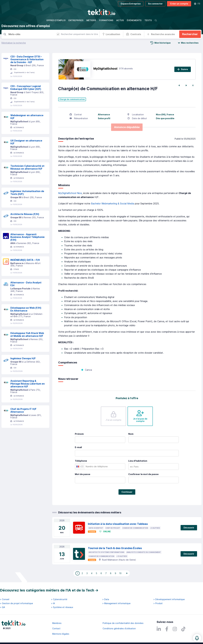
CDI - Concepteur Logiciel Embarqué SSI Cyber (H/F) (26, 88)
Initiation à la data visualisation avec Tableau (118, 524)
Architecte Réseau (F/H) (25, 214)
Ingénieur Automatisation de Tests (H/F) (27, 193)
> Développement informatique (169, 599)
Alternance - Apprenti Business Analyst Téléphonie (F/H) (27, 237)
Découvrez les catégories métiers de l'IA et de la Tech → (49, 590)
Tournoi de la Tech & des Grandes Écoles (115, 548)
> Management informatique (116, 603)
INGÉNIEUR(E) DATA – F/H (25, 260)
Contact (56, 628)
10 (120, 573)
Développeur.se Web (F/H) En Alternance (26, 309)
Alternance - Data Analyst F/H (26, 284)
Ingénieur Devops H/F (23, 358)
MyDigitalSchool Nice (70, 193)
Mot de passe (83, 474)
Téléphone (81, 461)
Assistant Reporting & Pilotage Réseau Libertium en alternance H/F (28, 384)
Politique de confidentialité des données (123, 623)
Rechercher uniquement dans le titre (77, 34)
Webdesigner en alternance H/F (27, 117)
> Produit (158, 603)
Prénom (79, 434)
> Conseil (5, 599)
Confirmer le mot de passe (143, 474)
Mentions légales (61, 634)
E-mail (78, 447)
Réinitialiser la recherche (14, 43)
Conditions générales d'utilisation (119, 628)
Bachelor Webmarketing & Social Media (113, 204)
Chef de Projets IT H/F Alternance (23, 410)
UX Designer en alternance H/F (26, 142)
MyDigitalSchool (105, 69)
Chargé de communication (72, 99)
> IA (53, 603)
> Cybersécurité (59, 599)
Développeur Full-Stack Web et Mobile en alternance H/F (27, 334)
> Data (106, 599)
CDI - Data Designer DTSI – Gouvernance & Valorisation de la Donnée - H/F (27, 59)
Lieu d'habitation (138, 461)
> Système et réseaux (62, 607)
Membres (57, 623)
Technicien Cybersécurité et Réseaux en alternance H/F (27, 167)
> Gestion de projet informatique (16, 603)
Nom (131, 434)
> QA (2, 607)
